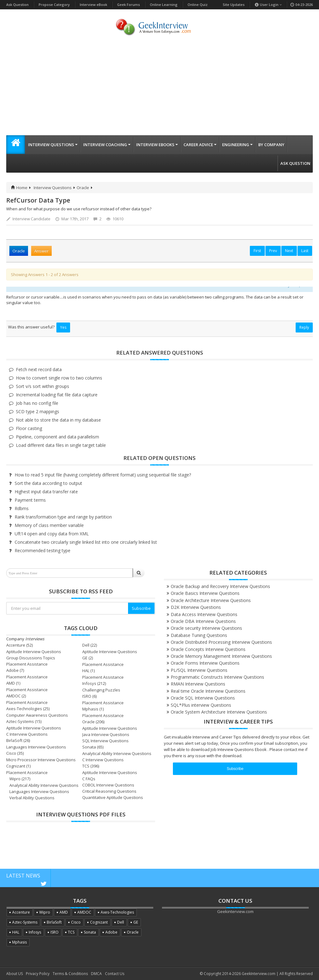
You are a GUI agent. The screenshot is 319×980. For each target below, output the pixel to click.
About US (14, 974)
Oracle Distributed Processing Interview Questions (221, 642)
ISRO (87, 696)
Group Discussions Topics (31, 658)
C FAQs (89, 779)
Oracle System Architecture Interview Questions (219, 712)
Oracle (83, 188)
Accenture (16, 645)
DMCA (96, 974)
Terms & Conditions (70, 974)
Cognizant (16, 766)
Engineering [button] (237, 145)
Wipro (15, 779)
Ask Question (17, 5)
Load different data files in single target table (61, 445)
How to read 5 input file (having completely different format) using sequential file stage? (103, 475)
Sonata (89, 747)
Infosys (89, 683)
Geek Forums (129, 5)
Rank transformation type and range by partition (63, 517)
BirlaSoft (14, 740)
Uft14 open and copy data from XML (52, 534)
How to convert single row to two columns (59, 378)
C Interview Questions (27, 734)
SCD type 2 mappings (38, 411)
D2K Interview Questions (196, 607)
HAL (86, 671)
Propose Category (54, 5)
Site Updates (234, 5)
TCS (86, 766)
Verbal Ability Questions (32, 798)
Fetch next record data (39, 369)
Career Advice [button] (200, 145)
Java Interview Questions (106, 734)
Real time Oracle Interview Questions (208, 691)
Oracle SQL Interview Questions (203, 698)
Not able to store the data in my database (58, 420)
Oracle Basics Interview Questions (205, 593)
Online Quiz (198, 5)
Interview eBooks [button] (157, 145)
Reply (304, 327)
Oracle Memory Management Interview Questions (221, 656)
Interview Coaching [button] (107, 145)
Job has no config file (37, 403)
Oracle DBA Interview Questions (203, 621)
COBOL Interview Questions (108, 785)
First (257, 251)
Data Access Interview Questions (204, 614)
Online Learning (164, 5)
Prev (273, 251)
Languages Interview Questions (36, 747)
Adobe (12, 670)
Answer (41, 251)
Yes (63, 327)
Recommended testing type (43, 550)
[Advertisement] (159, 88)
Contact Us (115, 974)
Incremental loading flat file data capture (57, 395)
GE (85, 658)
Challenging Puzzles (101, 690)
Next (289, 251)
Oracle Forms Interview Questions (205, 663)
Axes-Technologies (24, 709)
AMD (11, 683)
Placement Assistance (27, 664)
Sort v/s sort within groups (43, 386)
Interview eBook (93, 5)
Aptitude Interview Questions (34, 652)
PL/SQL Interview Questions (199, 670)
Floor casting (29, 428)
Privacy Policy (38, 974)
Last (305, 251)
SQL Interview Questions (105, 741)
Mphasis (90, 709)
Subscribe (141, 608)
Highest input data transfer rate (46, 492)
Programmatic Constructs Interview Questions (217, 677)
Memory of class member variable (49, 525)
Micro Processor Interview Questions (41, 760)
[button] (16, 145)
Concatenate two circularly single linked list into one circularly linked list (86, 542)
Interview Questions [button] (53, 145)
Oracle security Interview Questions (206, 628)
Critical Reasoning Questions (109, 791)
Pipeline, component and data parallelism (57, 437)
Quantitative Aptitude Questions (113, 797)
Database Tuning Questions (199, 635)
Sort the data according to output (48, 483)
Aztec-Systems (20, 721)
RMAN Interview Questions (198, 684)
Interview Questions (53, 188)
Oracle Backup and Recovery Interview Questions (220, 586)
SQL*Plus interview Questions (201, 705)
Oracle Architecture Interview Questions (211, 600)
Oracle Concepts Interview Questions (208, 649)
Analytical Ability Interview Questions (117, 753)
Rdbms (22, 508)
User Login (268, 5)
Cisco (11, 753)
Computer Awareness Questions (37, 715)
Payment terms (30, 500)
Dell (86, 645)
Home (19, 188)
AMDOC (13, 696)
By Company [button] (271, 145)
